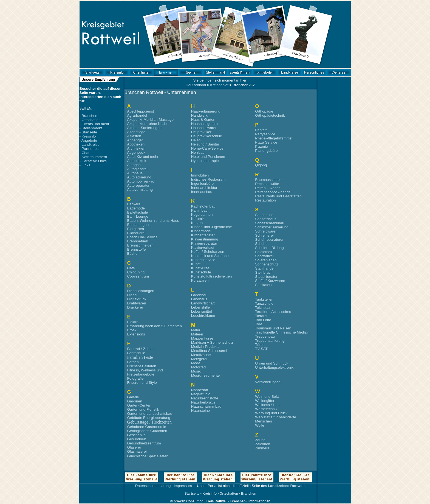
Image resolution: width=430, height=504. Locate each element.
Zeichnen (263, 444)
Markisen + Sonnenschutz (212, 342)
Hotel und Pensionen (208, 157)
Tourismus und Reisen (273, 328)
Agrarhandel (137, 115)
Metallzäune (201, 355)
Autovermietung (140, 190)
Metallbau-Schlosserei (209, 351)
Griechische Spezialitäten (148, 456)
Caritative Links (94, 161)
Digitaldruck (137, 299)
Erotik (132, 330)
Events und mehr (96, 124)
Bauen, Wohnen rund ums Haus (153, 221)
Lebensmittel (202, 311)
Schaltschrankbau (270, 223)
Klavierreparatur (204, 243)
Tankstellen (264, 299)
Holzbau (198, 152)
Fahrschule (136, 353)
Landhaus (199, 299)
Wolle (260, 425)
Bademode (136, 208)
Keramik (198, 219)
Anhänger (135, 140)
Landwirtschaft (203, 303)
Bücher (133, 254)
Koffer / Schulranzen (208, 252)
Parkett (261, 130)
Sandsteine (264, 215)
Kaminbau (199, 210)
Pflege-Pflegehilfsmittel (274, 138)
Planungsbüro (266, 151)
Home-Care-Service (207, 148)
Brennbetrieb (138, 241)
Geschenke (136, 435)
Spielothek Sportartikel (264, 254)
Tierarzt (261, 316)
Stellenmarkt (92, 128)
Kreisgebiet (219, 85)
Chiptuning (136, 272)
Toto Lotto (263, 320)
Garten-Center (139, 405)
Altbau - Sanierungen (144, 128)
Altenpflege (136, 132)
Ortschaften (91, 120)
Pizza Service (266, 142)
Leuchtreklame (203, 316)
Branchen (90, 116)
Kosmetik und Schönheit (211, 256)
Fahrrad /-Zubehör (142, 349)
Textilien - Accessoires (273, 312)
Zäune (260, 440)
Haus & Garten (203, 120)
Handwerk (199, 115)
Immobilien (200, 175)
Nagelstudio (201, 394)
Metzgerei (199, 359)
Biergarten (136, 229)
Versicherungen (268, 382)
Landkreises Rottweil (286, 486)
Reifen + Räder (267, 188)
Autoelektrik (137, 161)
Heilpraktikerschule (207, 136)
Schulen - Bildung (269, 248)
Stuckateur (264, 285)
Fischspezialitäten (142, 366)
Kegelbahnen (202, 215)
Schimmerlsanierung (272, 227)
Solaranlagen (266, 260)
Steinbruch (264, 272)
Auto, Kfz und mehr (143, 157)
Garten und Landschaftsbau (150, 414)
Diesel (132, 295)
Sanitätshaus (266, 219)
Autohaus (135, 173)
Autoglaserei (137, 169)
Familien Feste (140, 357)
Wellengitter (265, 401)
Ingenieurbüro (202, 184)
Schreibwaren (266, 231)
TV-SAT (261, 349)
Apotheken (136, 144)
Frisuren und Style (142, 383)
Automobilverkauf (141, 181)
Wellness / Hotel (268, 405)
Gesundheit (137, 439)
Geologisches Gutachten (147, 431)
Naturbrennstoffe (205, 398)
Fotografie (135, 378)
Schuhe (261, 244)
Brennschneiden (140, 245)
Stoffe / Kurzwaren (270, 281)
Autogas (134, 165)
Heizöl (196, 140)
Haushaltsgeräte (204, 124)
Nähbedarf (200, 390)
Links (86, 165)
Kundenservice (203, 260)
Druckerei (135, 307)
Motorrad (198, 367)
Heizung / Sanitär (205, 144)
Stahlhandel (265, 268)
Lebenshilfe (200, 307)
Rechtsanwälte (267, 184)
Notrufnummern (94, 157)
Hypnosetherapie (205, 161)
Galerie (133, 397)
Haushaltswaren (204, 128)
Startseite (89, 132)
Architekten (136, 148)
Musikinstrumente (205, 375)
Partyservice (265, 134)
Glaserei (134, 447)
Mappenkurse (202, 338)
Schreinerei (264, 235)
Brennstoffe (137, 249)
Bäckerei (134, 204)
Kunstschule (201, 272)
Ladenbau (199, 295)
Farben (133, 362)
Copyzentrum (138, 276)
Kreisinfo (89, 136)
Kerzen (197, 223)
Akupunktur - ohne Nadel (147, 124)
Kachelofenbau (203, 206)
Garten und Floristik (143, 409)
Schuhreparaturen (270, 240)
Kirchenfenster (203, 235)
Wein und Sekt (267, 397)
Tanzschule (264, 303)
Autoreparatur (138, 185)
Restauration (265, 200)
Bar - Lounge (138, 216)
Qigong (261, 165)
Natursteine (200, 411)
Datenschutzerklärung (153, 486)
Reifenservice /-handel (273, 192)
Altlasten (134, 136)
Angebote (89, 140)
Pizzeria (261, 146)
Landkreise (91, 145)
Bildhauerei (136, 233)
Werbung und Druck (271, 413)
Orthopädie (264, 111)
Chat (86, 153)
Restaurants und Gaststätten (278, 196)
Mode (196, 363)
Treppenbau (265, 336)
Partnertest (91, 149)
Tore (259, 324)
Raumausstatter (268, 180)
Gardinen (135, 401)
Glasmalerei (137, 451)
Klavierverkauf (203, 247)
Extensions (136, 334)
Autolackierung (139, 177)
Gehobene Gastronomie (147, 427)
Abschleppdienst (141, 111)
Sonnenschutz (267, 264)
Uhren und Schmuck (272, 363)
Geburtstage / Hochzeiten (150, 422)
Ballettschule (138, 212)
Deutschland (196, 85)
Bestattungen (138, 225)
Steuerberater (266, 277)
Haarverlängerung (206, 111)
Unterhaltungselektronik (274, 367)
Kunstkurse (200, 268)
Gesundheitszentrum (144, 443)
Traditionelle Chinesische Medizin (282, 332)
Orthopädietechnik (270, 115)
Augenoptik (136, 152)
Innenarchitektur (204, 188)
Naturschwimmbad (206, 406)
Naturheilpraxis (203, 402)
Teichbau (262, 308)
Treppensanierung (270, 341)
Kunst (196, 264)
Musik (196, 371)
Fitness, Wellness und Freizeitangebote (145, 372)
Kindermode (201, 231)
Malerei (197, 334)
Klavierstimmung (205, 239)
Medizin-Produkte (205, 347)
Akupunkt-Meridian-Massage (151, 120)
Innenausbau (202, 192)
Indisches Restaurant (208, 179)
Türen (260, 345)
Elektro (133, 322)
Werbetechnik (266, 409)
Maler (196, 330)
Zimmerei (263, 448)
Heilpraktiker (201, 132)
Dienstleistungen (141, 291)
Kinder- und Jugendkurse (212, 227)
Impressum (183, 486)
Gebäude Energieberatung (149, 418)
